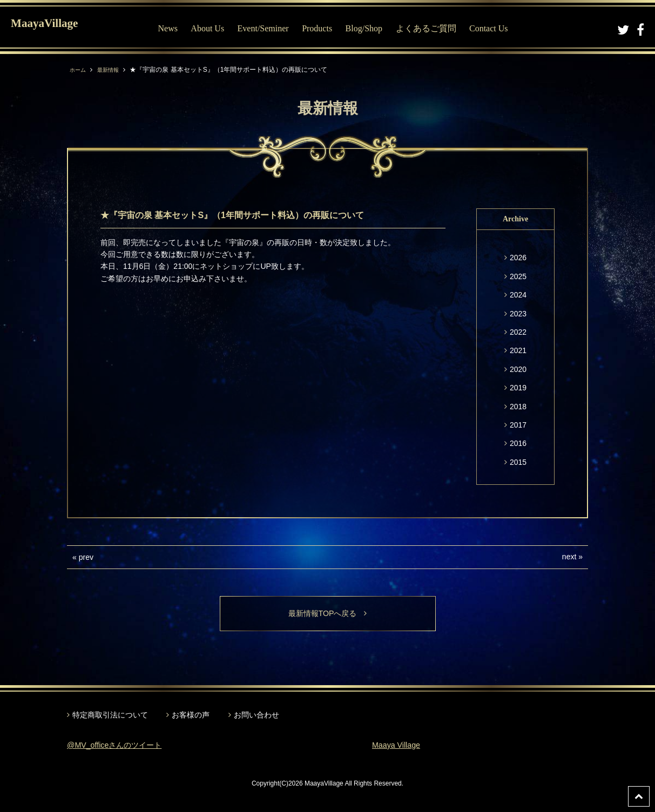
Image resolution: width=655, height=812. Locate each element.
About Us (218, 28)
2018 (518, 407)
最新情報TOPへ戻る (327, 614)
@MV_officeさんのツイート (121, 746)
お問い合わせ (256, 716)
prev (86, 557)
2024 (518, 295)
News (178, 28)
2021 (518, 350)
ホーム (79, 70)
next (569, 557)
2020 (518, 369)
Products (327, 28)
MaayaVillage (59, 27)
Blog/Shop (374, 28)
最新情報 (113, 70)
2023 (518, 314)
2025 (518, 276)
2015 (518, 462)
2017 (518, 425)
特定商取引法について (110, 716)
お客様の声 (191, 716)
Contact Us (498, 28)
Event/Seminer (273, 28)
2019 (518, 388)
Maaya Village (399, 746)
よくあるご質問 (436, 28)
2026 (518, 258)
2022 (518, 332)
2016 (518, 443)
